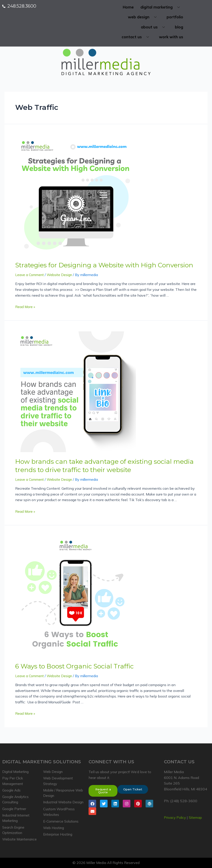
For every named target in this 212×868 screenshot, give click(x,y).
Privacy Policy (176, 814)
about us (155, 28)
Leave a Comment (30, 275)
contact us (137, 38)
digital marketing (162, 7)
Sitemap (197, 814)
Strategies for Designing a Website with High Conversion (98, 266)
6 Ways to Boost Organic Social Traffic (70, 665)
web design (144, 18)
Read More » (25, 307)
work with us (171, 38)
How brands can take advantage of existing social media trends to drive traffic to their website (96, 465)
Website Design (61, 275)
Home (128, 7)
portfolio (175, 18)
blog (179, 28)
